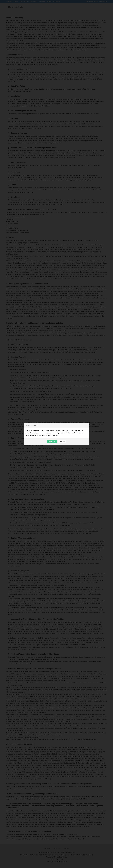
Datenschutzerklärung (51, 435)
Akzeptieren (52, 442)
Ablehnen (62, 442)
